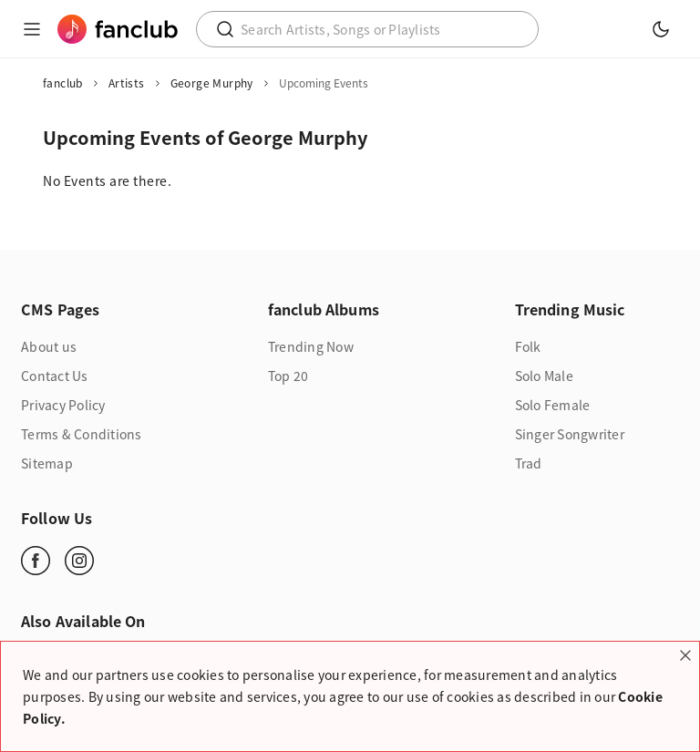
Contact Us (55, 376)
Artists (127, 83)
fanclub (63, 83)
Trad (529, 463)
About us (49, 346)
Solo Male (544, 376)
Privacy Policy (63, 405)
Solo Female (553, 405)
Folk (528, 346)
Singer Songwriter (570, 434)
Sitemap (47, 463)
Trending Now (311, 346)
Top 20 (288, 376)
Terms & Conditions (82, 434)
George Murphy (212, 83)
